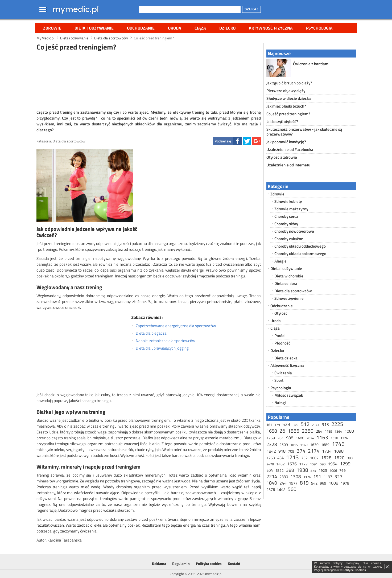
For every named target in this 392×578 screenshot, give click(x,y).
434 (280, 458)
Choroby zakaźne (289, 239)
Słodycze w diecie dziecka (289, 98)
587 (281, 489)
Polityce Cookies (354, 570)
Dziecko (227, 28)
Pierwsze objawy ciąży (286, 91)
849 (296, 425)
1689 (325, 444)
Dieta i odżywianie (94, 28)
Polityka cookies (209, 563)
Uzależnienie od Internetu (288, 165)
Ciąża (200, 28)
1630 (314, 444)
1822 (279, 470)
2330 (284, 477)
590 (323, 464)
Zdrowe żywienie (289, 298)
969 (323, 483)
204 (270, 470)
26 (282, 431)
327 (339, 477)
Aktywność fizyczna (271, 28)
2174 (314, 451)
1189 (328, 431)
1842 (271, 451)
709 (291, 451)
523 (286, 424)
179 (277, 425)
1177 (303, 464)
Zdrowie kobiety (288, 201)
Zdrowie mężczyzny (291, 209)
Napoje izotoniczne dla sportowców (165, 341)
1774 (344, 438)
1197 (328, 477)
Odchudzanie (141, 28)
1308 (296, 477)
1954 (333, 464)
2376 (271, 489)
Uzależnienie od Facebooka (290, 149)
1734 (327, 451)
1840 (272, 483)
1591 (314, 464)
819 (304, 483)
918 (282, 451)
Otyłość (281, 313)
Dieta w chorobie (289, 276)
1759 (271, 438)
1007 (314, 458)
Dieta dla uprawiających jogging (162, 348)
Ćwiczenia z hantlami (311, 64)
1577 (293, 483)
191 (317, 477)
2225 (337, 424)
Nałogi (280, 403)
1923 (323, 470)
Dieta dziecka (286, 358)
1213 (292, 457)
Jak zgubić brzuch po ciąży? (289, 83)
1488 (300, 438)
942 (314, 483)
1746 (338, 444)
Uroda (175, 28)
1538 (334, 438)
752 (304, 458)
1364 (338, 431)
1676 (292, 464)
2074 (310, 438)
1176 (307, 477)
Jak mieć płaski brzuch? (286, 106)
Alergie (280, 261)
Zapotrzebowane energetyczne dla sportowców (176, 326)
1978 (345, 483)
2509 (284, 444)
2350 (308, 431)
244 (283, 483)
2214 (272, 476)
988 (290, 438)
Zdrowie (52, 28)
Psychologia (319, 28)
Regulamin (181, 563)
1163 (322, 437)
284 (319, 431)
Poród (279, 336)
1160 (304, 445)
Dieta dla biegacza (151, 333)
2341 (316, 425)
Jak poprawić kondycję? (286, 142)
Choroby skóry (286, 224)
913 (325, 424)
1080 (349, 431)
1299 (345, 464)
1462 (280, 464)
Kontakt (234, 563)
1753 (271, 458)
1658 (272, 431)
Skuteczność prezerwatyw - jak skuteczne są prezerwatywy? (304, 132)
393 (350, 458)
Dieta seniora (286, 283)
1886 (294, 431)
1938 (302, 470)
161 (269, 425)
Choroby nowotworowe (294, 231)
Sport (279, 380)
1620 (339, 458)
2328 (272, 444)
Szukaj (251, 9)
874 (313, 471)
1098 (339, 451)
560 (292, 489)
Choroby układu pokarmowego (300, 254)
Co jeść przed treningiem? (288, 114)
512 (305, 424)
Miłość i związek (289, 395)
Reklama (159, 563)
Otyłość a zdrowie (282, 157)
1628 (326, 458)
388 (290, 470)
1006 (333, 470)
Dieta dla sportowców (69, 141)
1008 (333, 483)
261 (280, 438)
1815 (294, 445)
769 (343, 470)
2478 (270, 464)
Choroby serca (286, 216)
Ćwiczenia (283, 373)
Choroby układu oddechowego (300, 246)
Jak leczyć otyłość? (282, 122)
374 (301, 451)
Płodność (282, 343)
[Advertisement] (148, 80)
